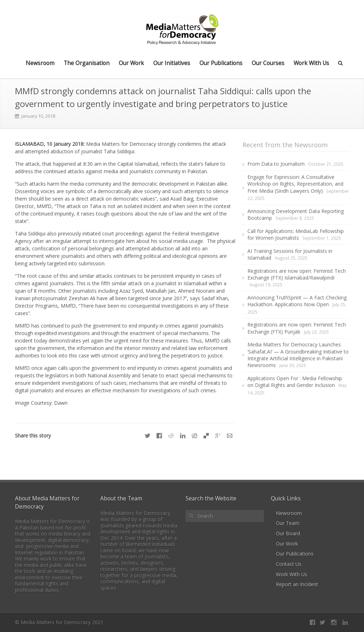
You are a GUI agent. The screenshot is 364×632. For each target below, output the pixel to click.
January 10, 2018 (38, 116)
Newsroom (40, 63)
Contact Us (289, 564)
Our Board (288, 533)
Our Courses (268, 63)
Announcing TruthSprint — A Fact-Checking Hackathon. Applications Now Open (297, 301)
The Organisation (87, 63)
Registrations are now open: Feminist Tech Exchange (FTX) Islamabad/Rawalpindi (297, 274)
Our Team (288, 523)
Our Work (131, 63)
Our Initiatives (172, 63)
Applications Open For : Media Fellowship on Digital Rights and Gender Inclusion (295, 382)
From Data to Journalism (276, 164)
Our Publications (221, 63)
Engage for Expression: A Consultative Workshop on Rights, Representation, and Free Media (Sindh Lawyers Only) (295, 184)
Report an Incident (297, 584)
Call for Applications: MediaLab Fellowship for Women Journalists (296, 234)
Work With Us (311, 63)
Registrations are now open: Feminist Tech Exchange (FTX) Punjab (297, 328)
